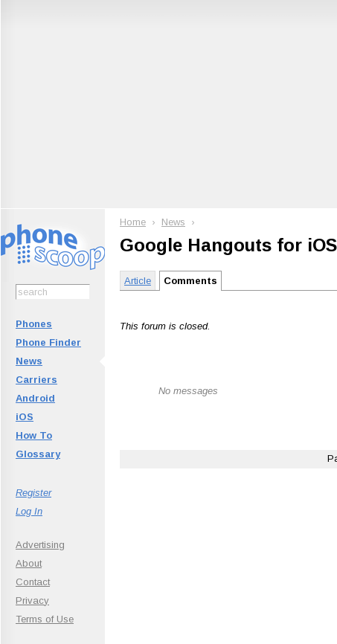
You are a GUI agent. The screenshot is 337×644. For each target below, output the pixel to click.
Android (35, 398)
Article (138, 281)
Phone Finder (48, 342)
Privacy (32, 600)
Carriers (36, 380)
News (29, 361)
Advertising (40, 545)
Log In (29, 511)
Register (33, 493)
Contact (33, 582)
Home (133, 222)
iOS (25, 417)
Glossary (38, 454)
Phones (34, 324)
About (29, 563)
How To (34, 435)
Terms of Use (45, 619)
